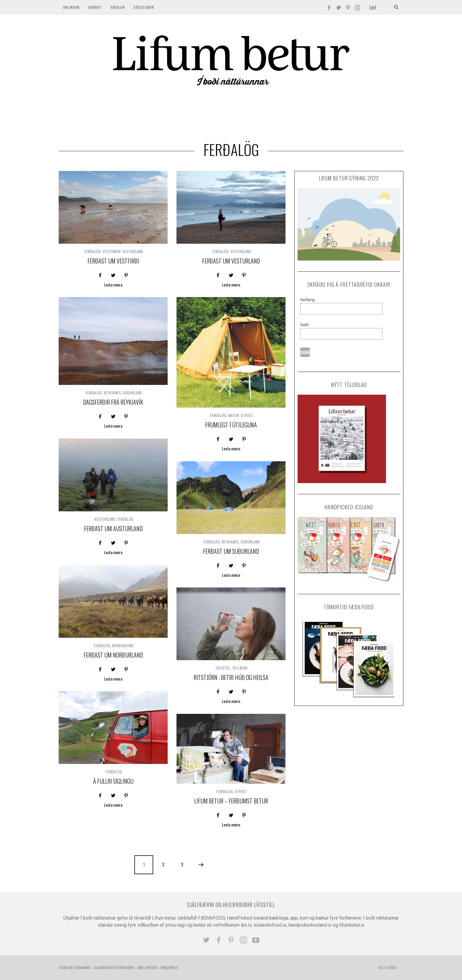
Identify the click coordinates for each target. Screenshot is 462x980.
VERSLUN (118, 7)
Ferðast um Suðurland (231, 551)
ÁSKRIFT (95, 7)
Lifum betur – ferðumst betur (231, 801)
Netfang (307, 300)
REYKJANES (112, 392)
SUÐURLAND (132, 392)
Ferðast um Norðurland (113, 655)
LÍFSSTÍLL (223, 668)
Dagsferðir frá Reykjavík (113, 402)
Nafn (305, 325)
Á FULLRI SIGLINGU (113, 781)
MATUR (234, 415)
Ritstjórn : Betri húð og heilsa (231, 677)
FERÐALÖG (93, 251)
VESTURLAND (133, 251)
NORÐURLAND (123, 645)
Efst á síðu (390, 968)
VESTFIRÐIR (112, 251)
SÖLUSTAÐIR (144, 7)
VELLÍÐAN (240, 668)
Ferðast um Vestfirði (113, 261)
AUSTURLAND (105, 519)
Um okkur (71, 7)
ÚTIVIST (247, 415)
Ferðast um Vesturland (231, 261)
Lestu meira (113, 285)
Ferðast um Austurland (113, 528)
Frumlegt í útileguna (231, 425)
